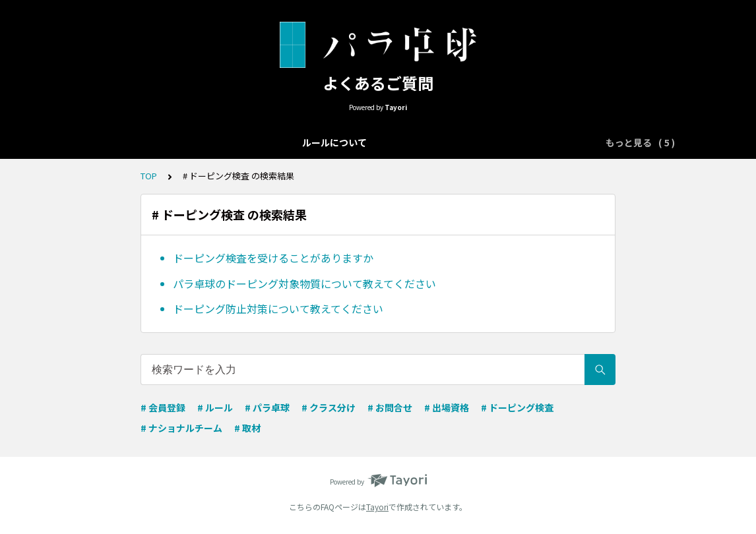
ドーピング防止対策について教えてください (278, 309)
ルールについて (122, 142)
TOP (149, 176)
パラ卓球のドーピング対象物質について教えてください (304, 283)
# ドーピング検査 (517, 407)
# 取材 (247, 428)
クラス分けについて (334, 142)
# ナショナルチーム (181, 428)
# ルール (215, 407)
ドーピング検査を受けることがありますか (273, 258)
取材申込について (542, 142)
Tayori (377, 507)
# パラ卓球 (267, 407)
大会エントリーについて (224, 142)
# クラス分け (329, 407)
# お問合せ (390, 407)
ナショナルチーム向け (441, 142)
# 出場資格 (447, 407)
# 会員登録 (163, 407)
